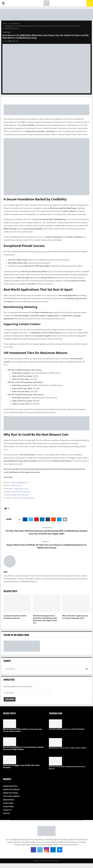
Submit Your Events (10, 793)
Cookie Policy (8, 803)
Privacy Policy (8, 806)
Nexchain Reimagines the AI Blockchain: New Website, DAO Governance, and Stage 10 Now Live (45, 619)
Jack (6, 41)
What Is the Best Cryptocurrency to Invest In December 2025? (75, 617)
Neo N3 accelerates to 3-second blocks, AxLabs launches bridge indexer (23, 748)
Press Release (7, 32)
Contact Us (7, 810)
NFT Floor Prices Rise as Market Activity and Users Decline (67, 768)
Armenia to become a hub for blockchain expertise (15, 617)
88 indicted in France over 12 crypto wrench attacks (68, 748)
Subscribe (10, 699)
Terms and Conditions (11, 796)
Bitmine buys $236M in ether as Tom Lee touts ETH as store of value (23, 730)
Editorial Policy (9, 800)
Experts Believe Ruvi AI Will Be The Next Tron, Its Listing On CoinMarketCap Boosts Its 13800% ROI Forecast (46, 546)
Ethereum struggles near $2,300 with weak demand (21, 766)
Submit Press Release (11, 789)
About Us (6, 813)
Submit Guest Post (10, 786)
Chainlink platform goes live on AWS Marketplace (67, 729)
